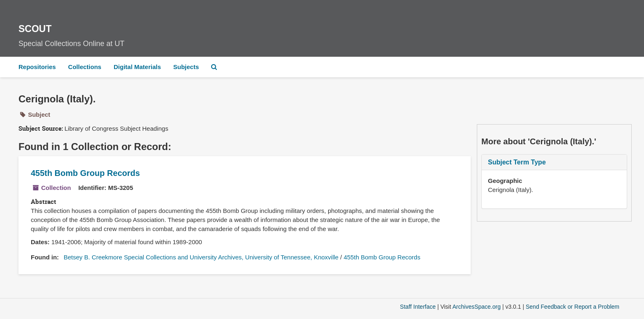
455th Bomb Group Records (85, 173)
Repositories (37, 67)
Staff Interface (418, 307)
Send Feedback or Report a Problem (573, 307)
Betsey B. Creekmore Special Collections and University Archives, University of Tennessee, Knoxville (201, 257)
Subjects (186, 67)
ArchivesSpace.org (476, 307)
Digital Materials (137, 67)
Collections (85, 67)
